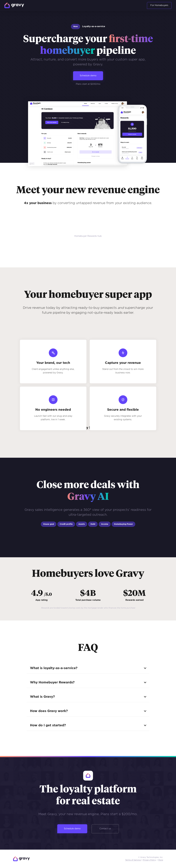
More (161, 860)
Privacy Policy (149, 860)
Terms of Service (133, 860)
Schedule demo (88, 76)
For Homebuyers (159, 5)
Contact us (105, 829)
